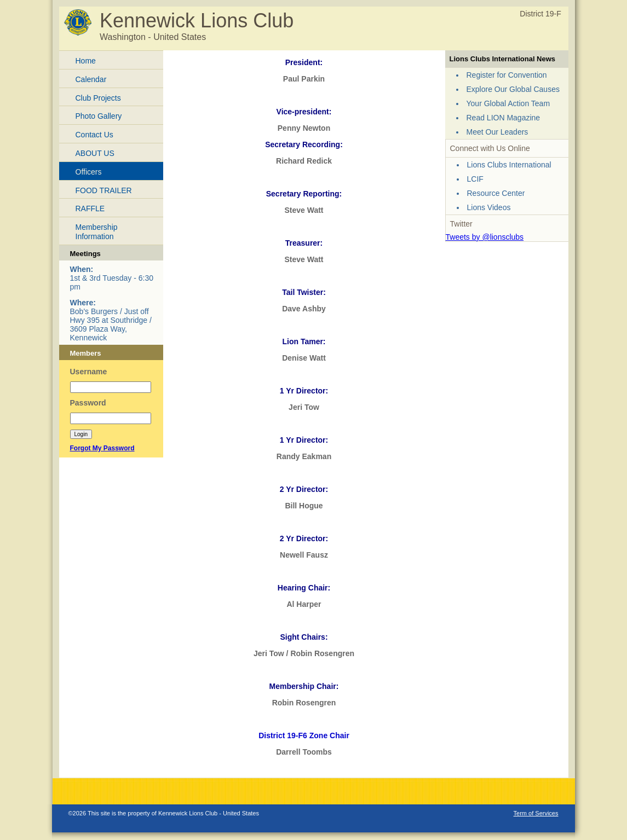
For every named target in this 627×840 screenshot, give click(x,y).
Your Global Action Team (508, 103)
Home (86, 61)
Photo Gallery (99, 116)
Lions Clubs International (509, 165)
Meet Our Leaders (497, 132)
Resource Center (496, 193)
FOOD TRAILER (104, 190)
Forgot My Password (102, 448)
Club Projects (98, 98)
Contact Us (94, 135)
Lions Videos (489, 207)
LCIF (475, 179)
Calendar (91, 79)
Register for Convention (507, 75)
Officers (89, 172)
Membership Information (97, 232)
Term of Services (536, 813)
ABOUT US (95, 153)
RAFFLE (90, 208)
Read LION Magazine (504, 118)
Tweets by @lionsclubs (485, 237)
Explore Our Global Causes (513, 89)
